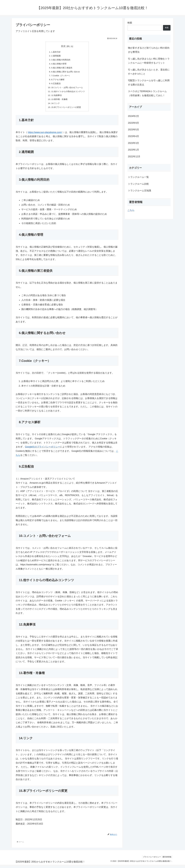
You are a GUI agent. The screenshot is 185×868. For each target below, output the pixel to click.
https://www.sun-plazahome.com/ (45, 135)
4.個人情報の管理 (58, 64)
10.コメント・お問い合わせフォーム (67, 89)
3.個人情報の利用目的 (60, 60)
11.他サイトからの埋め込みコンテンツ (68, 94)
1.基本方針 (55, 52)
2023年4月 (133, 136)
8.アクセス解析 (57, 81)
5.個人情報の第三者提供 (61, 69)
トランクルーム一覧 (138, 177)
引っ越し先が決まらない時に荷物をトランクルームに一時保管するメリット (149, 61)
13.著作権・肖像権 (59, 102)
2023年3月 (133, 143)
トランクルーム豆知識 (140, 191)
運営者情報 (166, 860)
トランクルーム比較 (138, 184)
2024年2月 (133, 116)
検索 (130, 23)
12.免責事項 (56, 98)
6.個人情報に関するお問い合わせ (66, 73)
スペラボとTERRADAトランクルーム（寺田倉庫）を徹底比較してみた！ (147, 93)
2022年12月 (134, 157)
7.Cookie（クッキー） (61, 77)
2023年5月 (133, 130)
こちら (131, 210)
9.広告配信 (55, 85)
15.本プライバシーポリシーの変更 (66, 110)
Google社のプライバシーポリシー (43, 450)
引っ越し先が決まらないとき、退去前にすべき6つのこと (149, 72)
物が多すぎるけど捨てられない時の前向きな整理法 (149, 50)
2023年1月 (133, 150)
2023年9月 (133, 123)
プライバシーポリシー (150, 860)
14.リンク (55, 106)
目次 (63, 46)
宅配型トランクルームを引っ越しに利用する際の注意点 (149, 83)
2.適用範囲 (55, 56)
